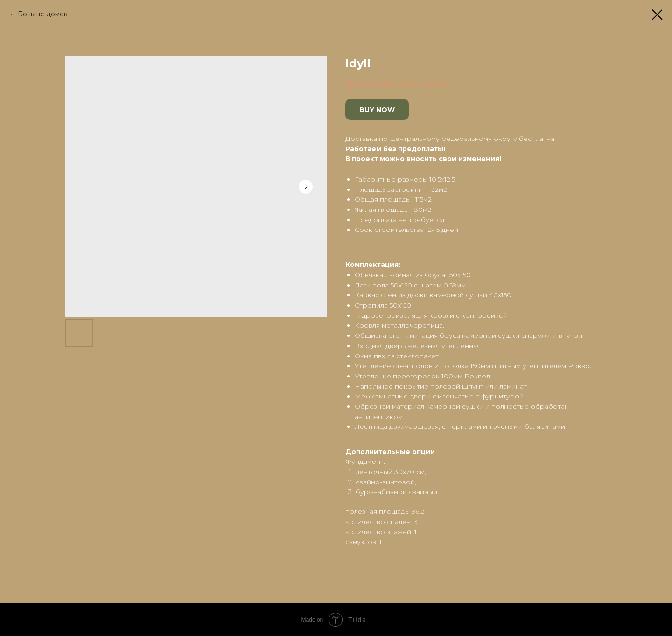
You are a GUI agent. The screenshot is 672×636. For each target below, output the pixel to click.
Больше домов (43, 14)
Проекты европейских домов (396, 84)
